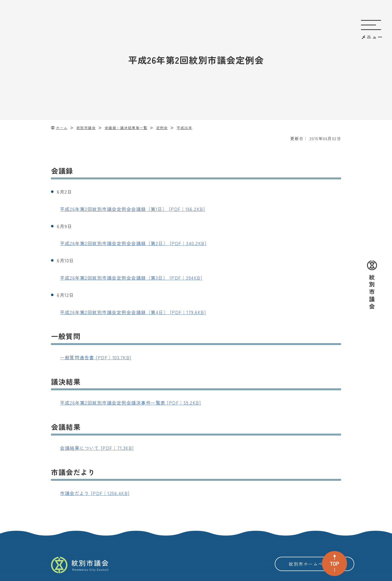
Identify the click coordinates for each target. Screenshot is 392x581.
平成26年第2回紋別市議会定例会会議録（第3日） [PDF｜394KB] (131, 278)
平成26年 (185, 128)
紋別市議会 (86, 128)
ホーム (62, 128)
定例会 (162, 128)
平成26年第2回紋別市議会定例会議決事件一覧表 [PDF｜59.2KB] (130, 403)
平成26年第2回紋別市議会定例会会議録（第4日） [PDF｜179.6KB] (133, 312)
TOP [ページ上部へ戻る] (334, 564)
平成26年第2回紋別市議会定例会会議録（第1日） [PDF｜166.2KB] (132, 209)
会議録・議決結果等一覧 (126, 128)
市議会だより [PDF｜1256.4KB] (95, 493)
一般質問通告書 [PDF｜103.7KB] (96, 357)
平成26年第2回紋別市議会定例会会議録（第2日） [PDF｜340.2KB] (133, 243)
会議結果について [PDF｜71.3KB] (97, 448)
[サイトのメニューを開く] (372, 30)
